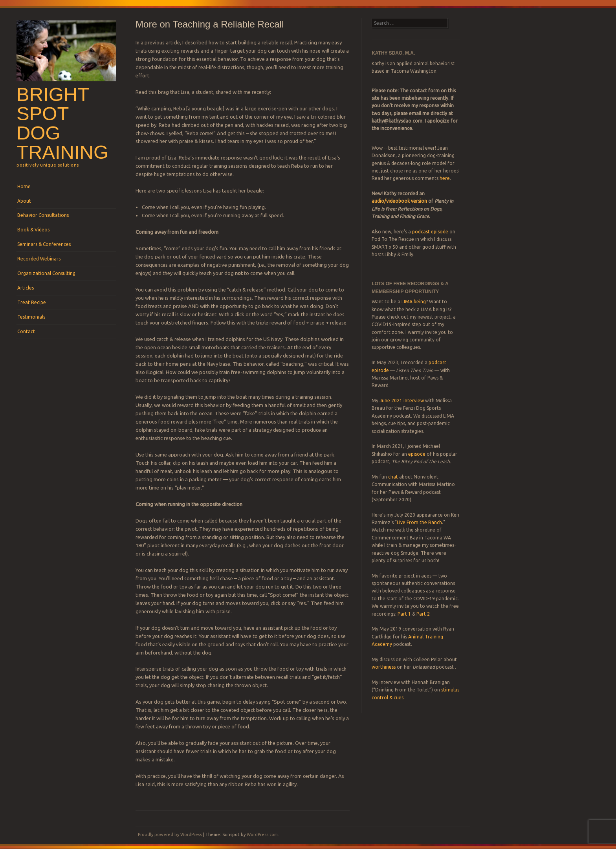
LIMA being (414, 302)
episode (417, 454)
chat (393, 477)
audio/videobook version (400, 201)
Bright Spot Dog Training (62, 123)
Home (24, 186)
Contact (26, 331)
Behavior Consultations (43, 215)
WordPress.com (262, 834)
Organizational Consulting (46, 273)
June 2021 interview (402, 401)
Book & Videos (33, 230)
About (24, 201)
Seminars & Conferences (44, 244)
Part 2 (423, 614)
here (445, 178)
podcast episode (430, 232)
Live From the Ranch (419, 522)
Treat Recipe (32, 302)
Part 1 (404, 614)
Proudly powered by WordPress (170, 834)
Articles (26, 288)
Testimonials (31, 317)
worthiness (384, 667)
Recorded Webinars (39, 259)
